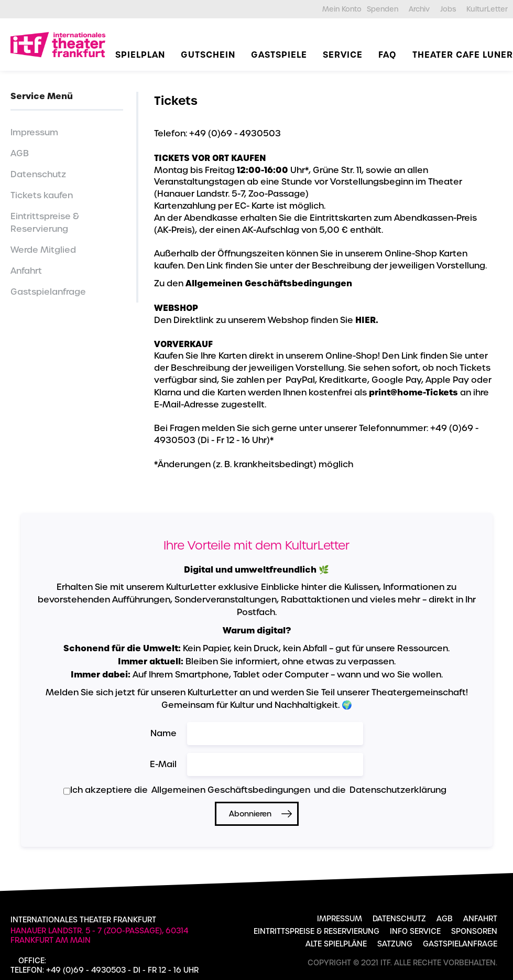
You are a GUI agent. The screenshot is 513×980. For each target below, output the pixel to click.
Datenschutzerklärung (398, 790)
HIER (365, 320)
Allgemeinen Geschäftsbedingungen (269, 283)
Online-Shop (411, 254)
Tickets (176, 101)
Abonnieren (250, 814)
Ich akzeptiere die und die (255, 790)
